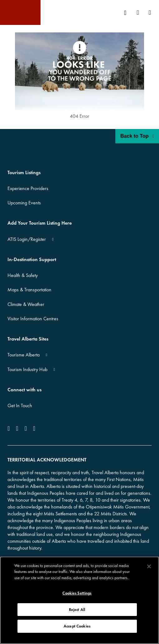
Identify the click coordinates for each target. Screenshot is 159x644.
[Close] (149, 566)
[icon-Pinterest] (34, 428)
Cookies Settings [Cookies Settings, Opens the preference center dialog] (77, 593)
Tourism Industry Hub (27, 369)
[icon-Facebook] (10, 428)
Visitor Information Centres (33, 319)
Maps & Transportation (29, 290)
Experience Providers (28, 188)
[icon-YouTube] (26, 428)
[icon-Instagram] (17, 428)
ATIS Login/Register (27, 239)
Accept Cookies (77, 626)
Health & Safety (23, 275)
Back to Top (137, 136)
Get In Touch (20, 405)
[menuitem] (127, 13)
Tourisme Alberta (24, 355)
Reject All (77, 610)
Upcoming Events (24, 203)
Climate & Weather (26, 304)
